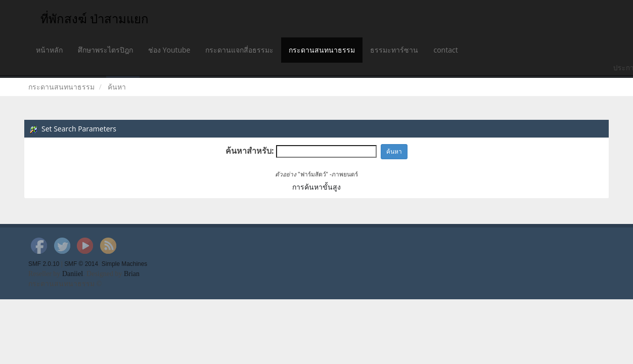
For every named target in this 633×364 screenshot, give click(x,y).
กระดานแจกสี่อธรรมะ (239, 50)
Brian (132, 274)
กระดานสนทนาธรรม (322, 50)
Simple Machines (125, 264)
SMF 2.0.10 (44, 264)
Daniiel (73, 274)
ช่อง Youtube (169, 50)
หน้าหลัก (49, 50)
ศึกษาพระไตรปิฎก (105, 50)
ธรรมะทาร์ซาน (394, 50)
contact (445, 50)
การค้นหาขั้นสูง (316, 187)
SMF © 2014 (81, 264)
